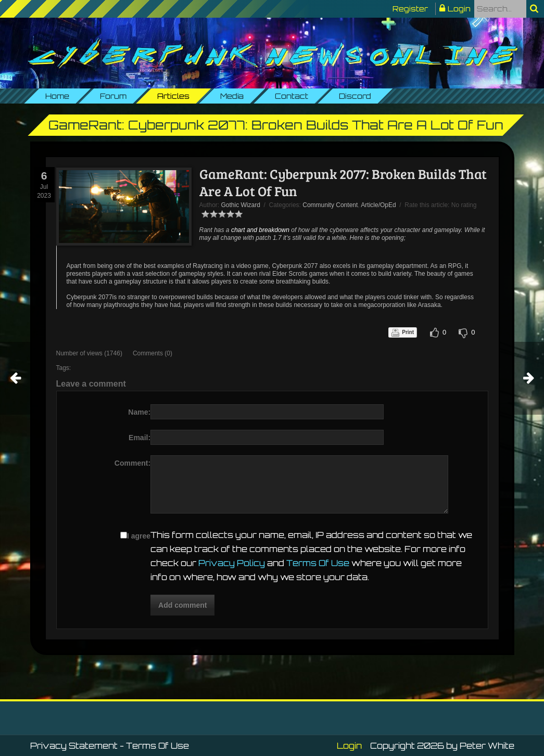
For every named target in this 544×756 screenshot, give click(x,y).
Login (459, 9)
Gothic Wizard (241, 205)
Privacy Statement (74, 746)
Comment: (132, 463)
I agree (139, 536)
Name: (139, 412)
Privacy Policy (232, 563)
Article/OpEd (378, 205)
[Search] (500, 9)
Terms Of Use (318, 563)
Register (410, 9)
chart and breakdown (260, 230)
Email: (140, 438)
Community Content (330, 205)
